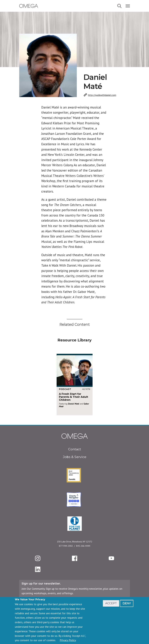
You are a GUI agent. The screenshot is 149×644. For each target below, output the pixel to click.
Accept (111, 603)
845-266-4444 (83, 546)
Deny (127, 603)
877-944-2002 (66, 546)
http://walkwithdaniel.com (102, 95)
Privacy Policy (68, 640)
